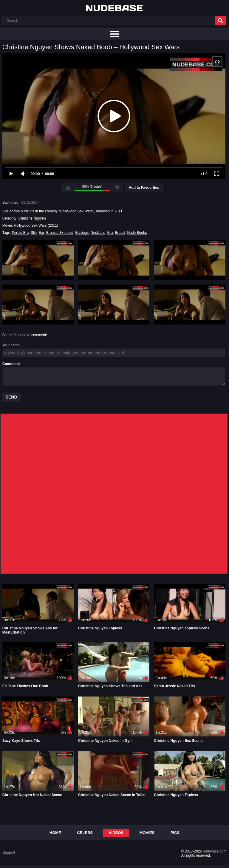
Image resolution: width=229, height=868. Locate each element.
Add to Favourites (144, 188)
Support (9, 852)
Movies (147, 833)
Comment (11, 364)
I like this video (68, 188)
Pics (175, 833)
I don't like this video (117, 188)
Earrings (82, 233)
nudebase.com (215, 851)
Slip (34, 233)
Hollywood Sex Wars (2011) (36, 226)
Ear (42, 233)
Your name (11, 345)
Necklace (98, 233)
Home (55, 833)
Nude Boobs (137, 233)
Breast (120, 233)
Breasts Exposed (60, 233)
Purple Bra (20, 233)
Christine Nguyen (32, 218)
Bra (110, 233)
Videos (116, 833)
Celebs (85, 833)
